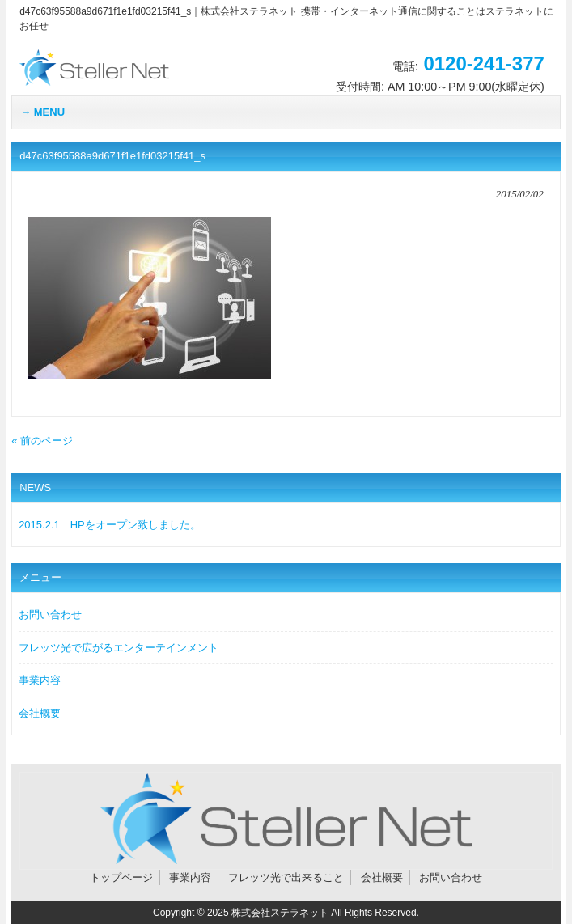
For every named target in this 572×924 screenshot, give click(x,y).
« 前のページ (42, 441)
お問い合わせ (50, 615)
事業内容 (40, 680)
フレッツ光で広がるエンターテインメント (119, 648)
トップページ (121, 877)
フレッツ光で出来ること (286, 877)
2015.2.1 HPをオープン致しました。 (110, 525)
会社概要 (40, 713)
